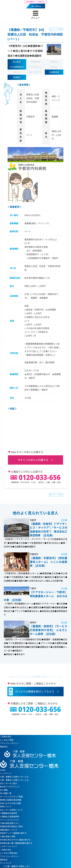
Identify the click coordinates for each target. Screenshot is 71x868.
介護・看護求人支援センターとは (14, 780)
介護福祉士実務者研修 (9, 817)
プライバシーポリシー (9, 743)
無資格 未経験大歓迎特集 (11, 800)
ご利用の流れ (6, 737)
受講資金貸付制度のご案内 (11, 826)
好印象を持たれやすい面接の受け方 (15, 840)
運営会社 (4, 747)
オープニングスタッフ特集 (11, 797)
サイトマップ (6, 863)
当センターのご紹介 (9, 783)
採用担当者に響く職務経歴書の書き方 (16, 843)
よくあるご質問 (7, 740)
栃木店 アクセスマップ (10, 787)
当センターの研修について (11, 810)
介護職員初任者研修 (9, 813)
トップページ (6, 773)
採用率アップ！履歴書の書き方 (13, 833)
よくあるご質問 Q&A (9, 853)
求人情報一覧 (6, 793)
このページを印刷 (57, 29)
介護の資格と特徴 (8, 836)
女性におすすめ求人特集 (10, 803)
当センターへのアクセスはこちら (34, 725)
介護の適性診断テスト (9, 823)
